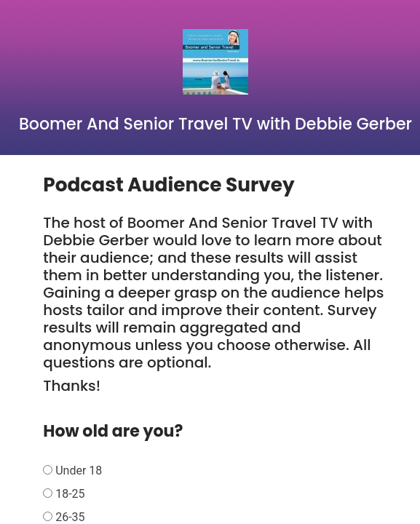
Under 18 (79, 471)
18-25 (70, 494)
